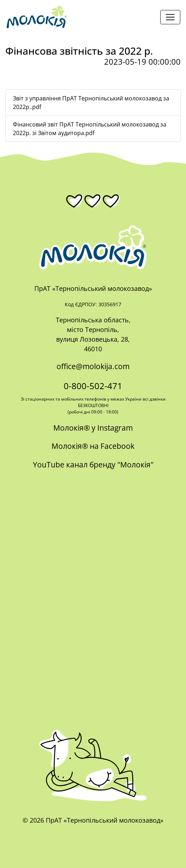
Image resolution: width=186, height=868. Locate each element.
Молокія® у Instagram (93, 428)
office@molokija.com (93, 366)
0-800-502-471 (93, 386)
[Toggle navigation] (170, 17)
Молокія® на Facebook (93, 446)
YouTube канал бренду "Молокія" (93, 465)
